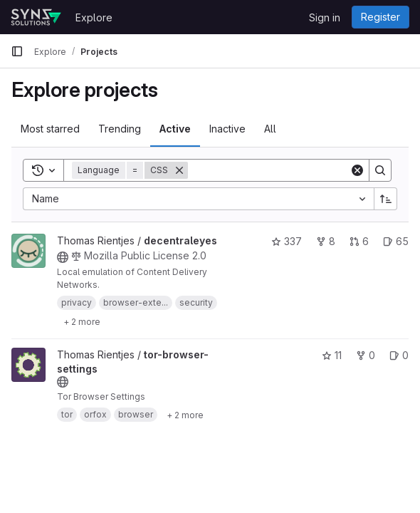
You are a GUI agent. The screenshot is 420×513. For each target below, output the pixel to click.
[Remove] (179, 170)
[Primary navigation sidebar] (17, 51)
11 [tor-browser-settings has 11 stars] (332, 355)
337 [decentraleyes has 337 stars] (287, 241)
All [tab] (270, 129)
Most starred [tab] (50, 129)
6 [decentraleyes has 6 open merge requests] (359, 241)
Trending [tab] (120, 129)
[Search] (276, 170)
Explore (94, 17)
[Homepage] (36, 17)
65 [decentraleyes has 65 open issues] (396, 241)
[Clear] (357, 170)
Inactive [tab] (227, 129)
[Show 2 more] (82, 321)
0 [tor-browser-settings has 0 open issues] (399, 355)
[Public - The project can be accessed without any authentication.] (63, 257)
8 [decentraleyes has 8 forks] (326, 241)
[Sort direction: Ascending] (386, 199)
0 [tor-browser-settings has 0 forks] (366, 355)
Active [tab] (175, 129)
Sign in (325, 17)
